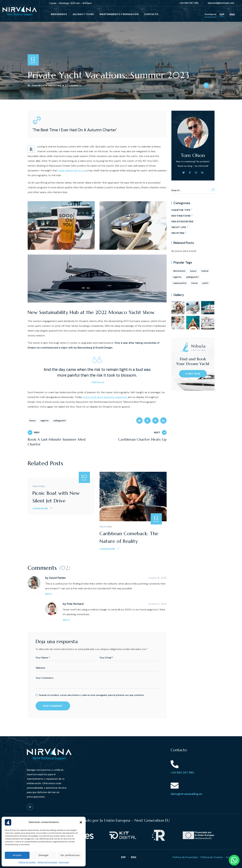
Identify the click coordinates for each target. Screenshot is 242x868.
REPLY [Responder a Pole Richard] (66, 620)
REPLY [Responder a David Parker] (49, 594)
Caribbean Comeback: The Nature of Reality (129, 537)
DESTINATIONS (182, 215)
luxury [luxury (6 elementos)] (193, 271)
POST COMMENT (53, 706)
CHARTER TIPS (182, 209)
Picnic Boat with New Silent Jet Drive (56, 497)
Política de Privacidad (47, 862)
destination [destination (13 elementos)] (179, 271)
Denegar (44, 855)
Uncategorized (183, 221)
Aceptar (17, 855)
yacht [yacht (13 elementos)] (205, 283)
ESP (222, 14)
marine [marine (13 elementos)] (205, 271)
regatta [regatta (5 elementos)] (177, 277)
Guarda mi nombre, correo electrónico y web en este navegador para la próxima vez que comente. (92, 695)
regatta (44, 421)
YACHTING (55, 86)
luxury (33, 421)
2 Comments (73, 86)
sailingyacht (60, 421)
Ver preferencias (70, 855)
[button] (81, 822)
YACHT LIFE (180, 227)
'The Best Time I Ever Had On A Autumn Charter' (75, 130)
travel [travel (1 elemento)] (194, 283)
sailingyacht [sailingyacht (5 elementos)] (192, 277)
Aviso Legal (64, 862)
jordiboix (38, 86)
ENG (232, 14)
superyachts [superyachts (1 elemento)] (180, 283)
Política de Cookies (27, 862)
